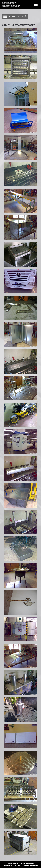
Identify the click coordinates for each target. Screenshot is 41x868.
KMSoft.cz (34, 866)
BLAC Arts (16, 866)
